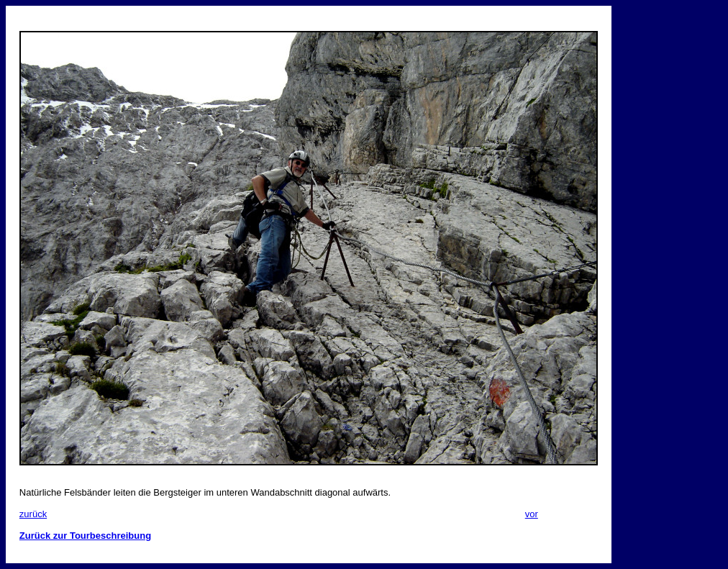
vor (532, 514)
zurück (33, 514)
